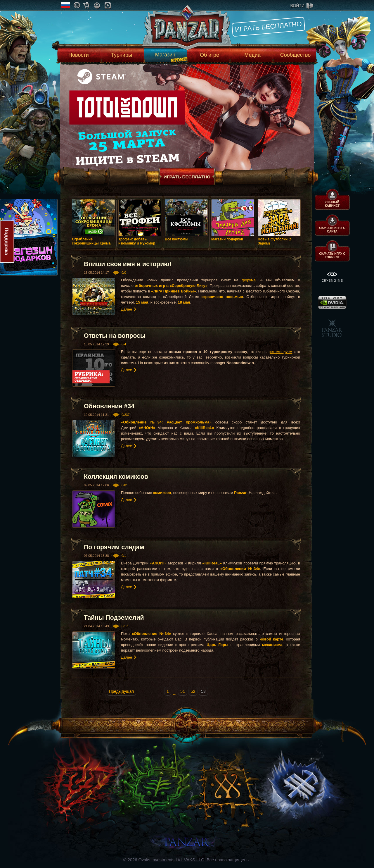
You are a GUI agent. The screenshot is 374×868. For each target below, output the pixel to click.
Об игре (209, 55)
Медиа (252, 55)
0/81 (125, 485)
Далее (127, 309)
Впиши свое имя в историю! (128, 264)
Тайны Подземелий (114, 618)
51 (183, 691)
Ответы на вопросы (115, 336)
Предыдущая (122, 691)
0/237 (126, 415)
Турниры (122, 55)
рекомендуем (280, 352)
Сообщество (296, 55)
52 (193, 691)
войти (297, 6)
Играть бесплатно (268, 27)
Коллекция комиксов (116, 477)
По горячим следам (114, 547)
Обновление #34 (109, 406)
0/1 (124, 556)
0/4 (124, 344)
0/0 (124, 273)
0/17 (125, 626)
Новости (79, 55)
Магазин (165, 55)
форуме (249, 280)
